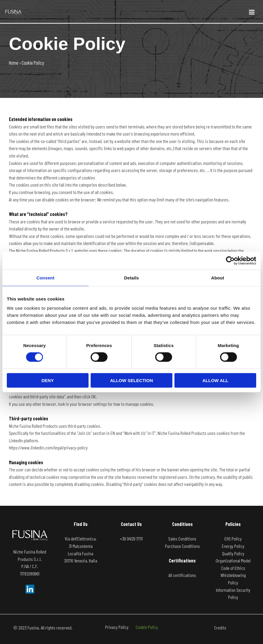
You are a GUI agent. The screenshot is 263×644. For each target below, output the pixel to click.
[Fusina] (13, 11)
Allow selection (131, 380)
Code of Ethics (233, 568)
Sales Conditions (182, 539)
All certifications (182, 575)
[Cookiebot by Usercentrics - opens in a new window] (230, 260)
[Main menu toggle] (252, 12)
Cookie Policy (149, 628)
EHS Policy (233, 539)
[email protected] (131, 546)
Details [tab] (131, 278)
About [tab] (218, 278)
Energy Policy (233, 546)
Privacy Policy (114, 628)
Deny (48, 380)
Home (14, 63)
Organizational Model (233, 560)
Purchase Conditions (182, 546)
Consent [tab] (45, 278)
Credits (220, 628)
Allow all (215, 380)
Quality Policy (233, 553)
